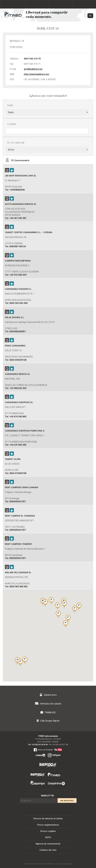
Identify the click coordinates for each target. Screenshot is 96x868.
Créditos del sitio (48, 850)
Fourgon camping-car (64, 864)
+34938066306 (17, 190)
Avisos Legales (48, 831)
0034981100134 (18, 246)
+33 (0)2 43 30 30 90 (40, 745)
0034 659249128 (18, 360)
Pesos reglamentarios (48, 825)
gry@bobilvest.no (33, 69)
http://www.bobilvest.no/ (37, 74)
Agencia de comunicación (48, 844)
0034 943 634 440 (18, 303)
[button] (75, 609)
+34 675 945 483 (18, 445)
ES (90, 16)
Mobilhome (50, 864)
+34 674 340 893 (18, 417)
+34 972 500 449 (18, 275)
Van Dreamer (29, 864)
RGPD (48, 837)
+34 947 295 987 (18, 218)
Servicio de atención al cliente (48, 819)
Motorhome (40, 864)
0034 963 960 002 (18, 587)
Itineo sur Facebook (43, 750)
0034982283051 (18, 332)
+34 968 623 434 (18, 388)
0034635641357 (18, 502)
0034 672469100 (18, 473)
